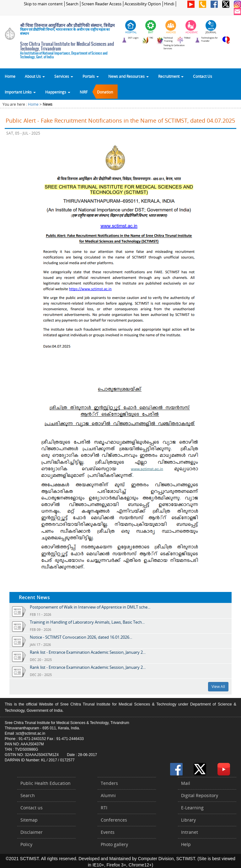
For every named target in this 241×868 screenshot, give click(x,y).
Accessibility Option (143, 4)
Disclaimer (32, 832)
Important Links (20, 92)
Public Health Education (46, 783)
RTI (104, 808)
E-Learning (192, 808)
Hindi (169, 4)
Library (188, 820)
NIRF (84, 92)
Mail (186, 783)
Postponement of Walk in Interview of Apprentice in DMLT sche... (90, 607)
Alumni (108, 795)
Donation (105, 92)
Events (108, 832)
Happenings (58, 92)
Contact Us (203, 76)
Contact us (32, 808)
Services (64, 76)
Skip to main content (43, 4)
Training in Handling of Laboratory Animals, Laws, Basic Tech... (87, 622)
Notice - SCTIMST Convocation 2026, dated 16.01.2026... (81, 637)
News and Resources (129, 76)
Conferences (114, 820)
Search (72, 4)
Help (186, 844)
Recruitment (171, 76)
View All (218, 687)
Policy (26, 844)
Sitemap (29, 820)
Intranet (190, 832)
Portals (91, 76)
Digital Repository (200, 795)
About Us (35, 76)
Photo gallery (114, 844)
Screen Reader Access (102, 4)
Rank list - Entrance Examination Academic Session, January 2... (88, 652)
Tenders (109, 783)
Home (10, 76)
